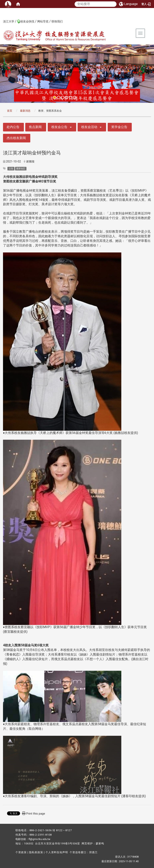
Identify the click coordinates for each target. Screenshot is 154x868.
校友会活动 (89, 127)
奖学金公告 (119, 127)
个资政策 (21, 852)
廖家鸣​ (100, 843)
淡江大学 (9, 21)
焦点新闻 (35, 127)
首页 (10, 111)
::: (1, 21)
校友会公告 (59, 127)
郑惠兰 (93, 852)
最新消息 (25, 111)
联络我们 (57, 21)
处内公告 (13, 127)
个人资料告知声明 (57, 852)
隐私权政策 (36, 852)
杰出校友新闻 (16, 138)
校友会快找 (27, 21)
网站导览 (43, 21)
